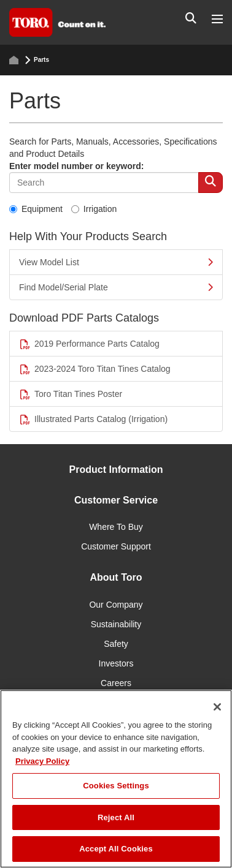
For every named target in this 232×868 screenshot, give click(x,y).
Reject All (116, 817)
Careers (116, 683)
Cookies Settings (116, 786)
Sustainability (116, 624)
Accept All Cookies (116, 849)
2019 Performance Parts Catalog (89, 344)
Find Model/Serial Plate (116, 287)
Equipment (36, 209)
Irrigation (94, 209)
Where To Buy (116, 527)
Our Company (116, 605)
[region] (116, 779)
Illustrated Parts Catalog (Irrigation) (93, 419)
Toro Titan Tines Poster (71, 394)
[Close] (217, 707)
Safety (116, 644)
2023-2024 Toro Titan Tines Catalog (95, 369)
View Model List (116, 262)
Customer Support (116, 546)
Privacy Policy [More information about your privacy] (42, 761)
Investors (116, 663)
